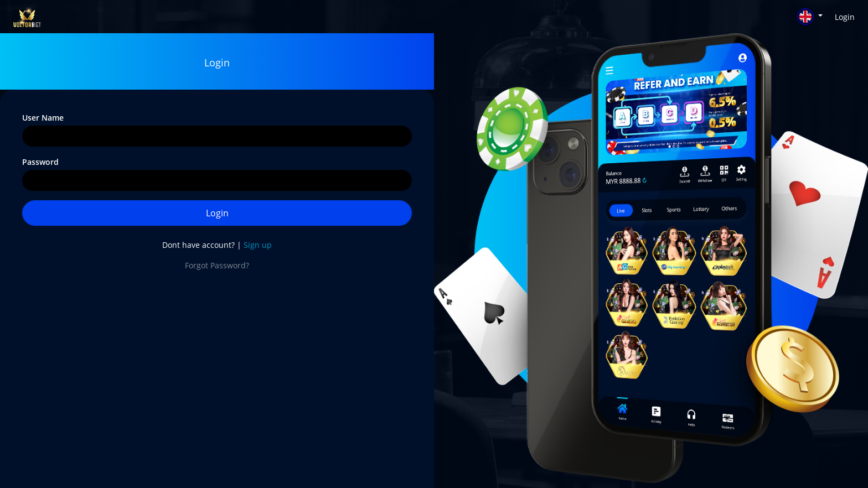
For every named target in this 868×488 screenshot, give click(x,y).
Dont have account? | (217, 245)
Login (845, 17)
